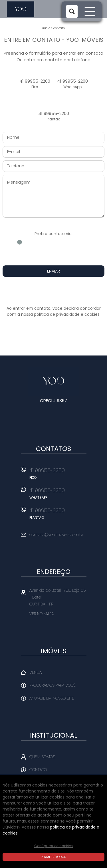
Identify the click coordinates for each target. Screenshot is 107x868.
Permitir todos (53, 857)
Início (46, 28)
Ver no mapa (42, 614)
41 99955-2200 (35, 84)
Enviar (53, 271)
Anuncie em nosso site (52, 698)
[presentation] (54, 291)
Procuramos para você (53, 685)
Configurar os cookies (53, 846)
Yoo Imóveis (53, 381)
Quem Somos (42, 757)
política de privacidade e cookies (67, 314)
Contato (59, 28)
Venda (36, 672)
